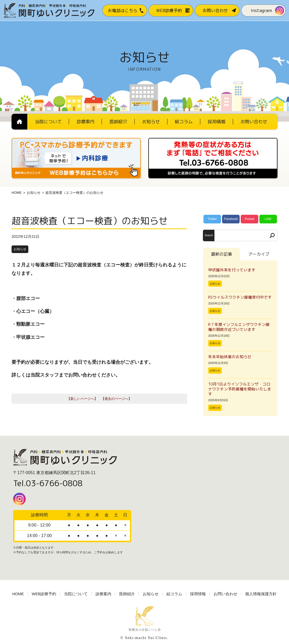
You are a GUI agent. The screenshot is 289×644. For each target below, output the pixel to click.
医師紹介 (127, 594)
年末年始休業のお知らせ (230, 357)
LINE (268, 219)
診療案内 (103, 594)
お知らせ (34, 193)
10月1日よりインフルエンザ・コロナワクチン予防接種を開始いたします (240, 389)
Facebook (231, 219)
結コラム (174, 594)
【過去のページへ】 (116, 399)
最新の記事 (222, 254)
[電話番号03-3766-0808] (213, 140)
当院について (76, 594)
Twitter (212, 219)
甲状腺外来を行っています (232, 270)
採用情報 (198, 594)
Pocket (249, 219)
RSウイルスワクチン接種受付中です (240, 297)
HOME (17, 193)
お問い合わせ (225, 594)
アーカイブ (259, 254)
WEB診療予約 (44, 594)
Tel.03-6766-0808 (48, 483)
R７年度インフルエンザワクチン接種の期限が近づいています (239, 327)
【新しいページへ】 (82, 399)
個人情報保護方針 (261, 594)
